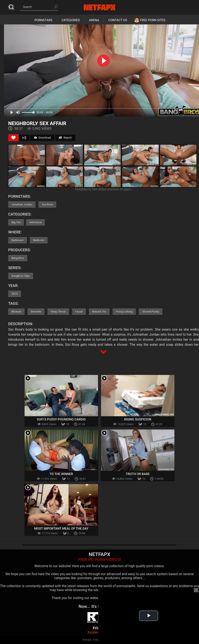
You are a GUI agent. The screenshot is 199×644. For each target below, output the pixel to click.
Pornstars (43, 20)
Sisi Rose (47, 205)
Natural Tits (99, 312)
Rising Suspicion (138, 419)
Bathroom (18, 240)
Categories (71, 20)
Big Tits (16, 222)
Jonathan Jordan (22, 205)
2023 (15, 294)
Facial (79, 312)
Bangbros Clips (21, 276)
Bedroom (39, 240)
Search (11, 7)
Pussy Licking (124, 312)
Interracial (35, 222)
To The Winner (61, 474)
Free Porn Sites (153, 20)
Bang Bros (18, 258)
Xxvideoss (95, 632)
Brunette (36, 312)
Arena (94, 20)
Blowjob (16, 312)
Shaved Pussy (151, 312)
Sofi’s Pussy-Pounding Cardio (61, 419)
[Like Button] (13, 138)
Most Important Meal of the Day (61, 529)
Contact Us (118, 20)
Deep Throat (58, 312)
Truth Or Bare (138, 474)
